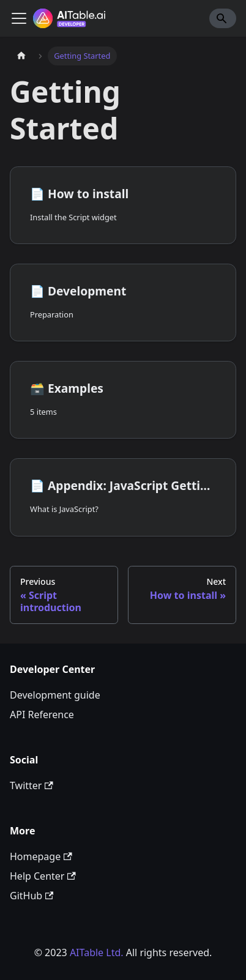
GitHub (32, 896)
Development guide (55, 695)
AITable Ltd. (97, 952)
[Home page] (21, 56)
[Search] (223, 18)
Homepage (41, 856)
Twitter (32, 785)
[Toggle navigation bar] (19, 18)
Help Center (43, 876)
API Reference (42, 715)
